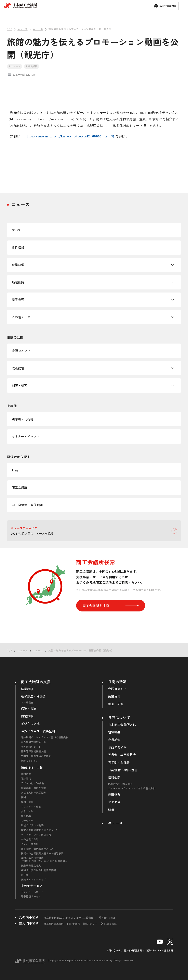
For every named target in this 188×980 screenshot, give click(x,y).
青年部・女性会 (119, 762)
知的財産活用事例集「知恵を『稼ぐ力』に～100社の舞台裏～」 (45, 859)
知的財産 (26, 774)
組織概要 (114, 732)
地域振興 (18, 282)
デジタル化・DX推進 (32, 783)
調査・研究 (20, 385)
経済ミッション (30, 761)
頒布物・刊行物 (23, 419)
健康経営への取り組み (120, 784)
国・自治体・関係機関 (27, 505)
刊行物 (25, 875)
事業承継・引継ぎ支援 (33, 788)
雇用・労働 (27, 802)
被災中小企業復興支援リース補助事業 (42, 853)
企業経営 (18, 265)
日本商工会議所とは (122, 725)
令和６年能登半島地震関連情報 (38, 870)
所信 (111, 809)
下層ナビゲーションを (172, 265)
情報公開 (114, 778)
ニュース (21, 204)
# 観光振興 (32, 66)
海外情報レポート (31, 747)
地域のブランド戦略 (32, 825)
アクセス (114, 802)
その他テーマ (21, 317)
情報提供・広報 (32, 768)
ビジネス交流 (30, 724)
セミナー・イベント (26, 436)
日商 (15, 470)
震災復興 (18, 300)
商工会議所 (20, 487)
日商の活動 (117, 682)
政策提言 (18, 368)
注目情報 (18, 247)
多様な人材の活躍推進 (33, 793)
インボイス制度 (30, 844)
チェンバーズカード (32, 892)
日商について (119, 717)
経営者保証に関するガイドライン (40, 830)
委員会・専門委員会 (122, 755)
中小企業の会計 (30, 839)
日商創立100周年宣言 (123, 770)
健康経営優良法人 (31, 866)
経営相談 (27, 689)
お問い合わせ (113, 950)
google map (109, 918)
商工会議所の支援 (36, 682)
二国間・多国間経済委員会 (36, 756)
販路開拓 (26, 779)
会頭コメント (21, 351)
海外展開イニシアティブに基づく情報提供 (45, 737)
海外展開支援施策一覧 (33, 742)
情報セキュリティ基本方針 (159, 950)
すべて (16, 230)
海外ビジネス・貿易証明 (38, 731)
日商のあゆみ (117, 747)
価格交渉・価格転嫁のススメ (37, 849)
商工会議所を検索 (111, 606)
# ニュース (15, 66)
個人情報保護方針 (133, 950)
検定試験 (27, 716)
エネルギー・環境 (31, 807)
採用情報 (114, 794)
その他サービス (32, 886)
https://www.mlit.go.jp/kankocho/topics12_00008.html (67, 136)
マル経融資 (27, 703)
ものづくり (27, 821)
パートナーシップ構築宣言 (36, 835)
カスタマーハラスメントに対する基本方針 (132, 788)
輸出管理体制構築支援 (33, 751)
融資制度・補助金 (33, 696)
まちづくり (27, 811)
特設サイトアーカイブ (33, 880)
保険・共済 (29, 709)
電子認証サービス (31, 896)
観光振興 (26, 816)
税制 (23, 797)
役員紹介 (114, 740)
